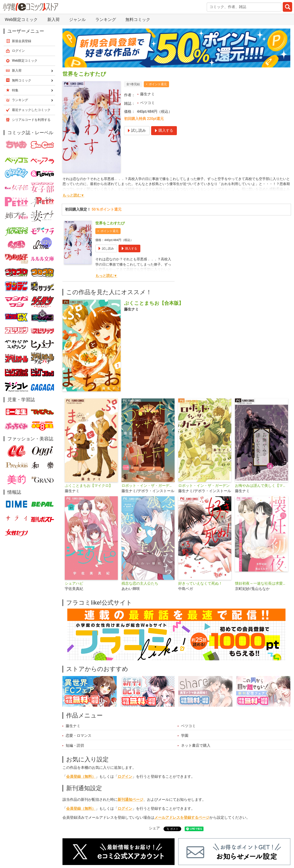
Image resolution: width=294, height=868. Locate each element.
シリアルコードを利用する (31, 120)
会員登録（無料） (81, 777)
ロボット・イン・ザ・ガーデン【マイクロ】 (148, 486)
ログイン (125, 777)
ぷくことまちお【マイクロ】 (89, 486)
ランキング (106, 19)
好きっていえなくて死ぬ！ (200, 584)
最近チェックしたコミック (31, 110)
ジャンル (77, 19)
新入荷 (54, 19)
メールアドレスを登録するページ (182, 818)
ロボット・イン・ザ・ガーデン (204, 486)
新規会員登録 (22, 41)
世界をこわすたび (110, 223)
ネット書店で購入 (196, 746)
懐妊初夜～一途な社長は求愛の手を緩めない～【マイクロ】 (261, 584)
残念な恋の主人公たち (140, 584)
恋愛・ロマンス (79, 736)
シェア (154, 828)
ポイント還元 (158, 84)
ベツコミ (147, 103)
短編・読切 (75, 746)
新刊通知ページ (130, 800)
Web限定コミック (21, 19)
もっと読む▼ (73, 195)
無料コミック (138, 19)
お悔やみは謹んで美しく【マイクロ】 (261, 486)
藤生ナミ (147, 94)
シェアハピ (74, 584)
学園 (185, 736)
